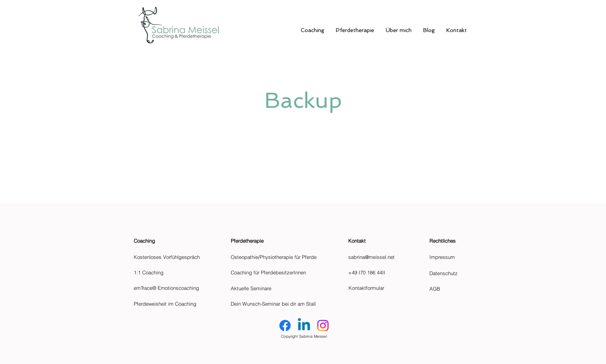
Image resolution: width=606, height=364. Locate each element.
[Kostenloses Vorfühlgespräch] (172, 257)
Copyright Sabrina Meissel (304, 336)
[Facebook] (285, 326)
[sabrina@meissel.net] (383, 257)
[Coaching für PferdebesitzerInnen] (276, 272)
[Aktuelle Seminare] (276, 288)
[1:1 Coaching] (172, 272)
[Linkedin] (304, 326)
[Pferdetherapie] (261, 241)
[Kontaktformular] (383, 288)
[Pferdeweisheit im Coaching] (172, 304)
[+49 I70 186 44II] (383, 272)
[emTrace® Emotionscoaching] (172, 288)
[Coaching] (172, 241)
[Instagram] (323, 326)
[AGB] (438, 289)
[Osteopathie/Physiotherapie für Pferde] (276, 257)
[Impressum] (446, 257)
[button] (383, 241)
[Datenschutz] (449, 273)
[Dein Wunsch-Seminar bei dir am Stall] (276, 304)
